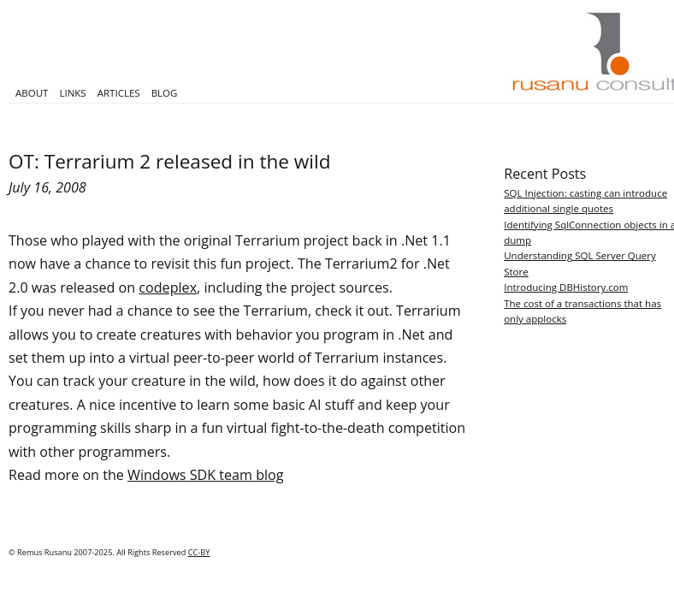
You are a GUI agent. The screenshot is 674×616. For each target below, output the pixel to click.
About (32, 93)
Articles (119, 93)
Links (72, 93)
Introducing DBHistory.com (566, 287)
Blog (165, 93)
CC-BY (199, 552)
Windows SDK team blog (205, 475)
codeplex (168, 287)
